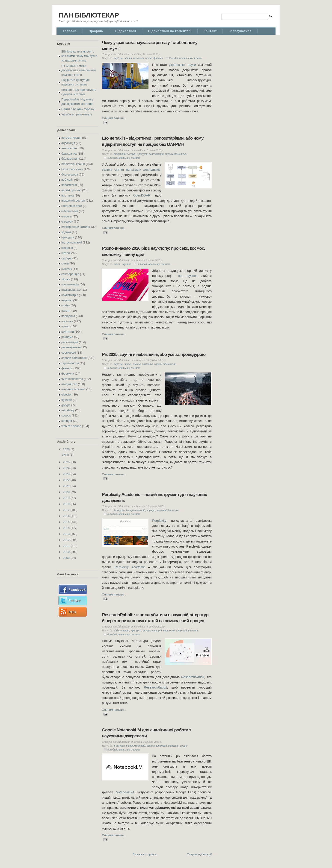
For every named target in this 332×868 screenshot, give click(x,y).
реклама (67, 337)
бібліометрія (70, 159)
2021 (67, 486)
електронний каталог (76, 227)
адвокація (68, 143)
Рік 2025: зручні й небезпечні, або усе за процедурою (154, 354)
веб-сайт (67, 180)
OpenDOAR (142, 195)
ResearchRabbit (155, 687)
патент (66, 311)
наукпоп (67, 300)
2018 (67, 504)
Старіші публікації (199, 854)
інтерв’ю (67, 248)
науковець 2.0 (71, 290)
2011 (67, 546)
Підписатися (126, 31)
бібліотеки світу (72, 169)
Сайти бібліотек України (78, 109)
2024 (67, 468)
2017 (67, 510)
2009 (67, 558)
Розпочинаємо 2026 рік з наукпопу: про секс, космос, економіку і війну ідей (153, 251)
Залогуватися (240, 31)
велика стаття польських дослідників (131, 170)
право (65, 326)
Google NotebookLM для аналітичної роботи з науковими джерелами (147, 733)
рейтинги (68, 332)
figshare (67, 400)
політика (67, 321)
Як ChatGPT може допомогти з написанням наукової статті (79, 70)
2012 (67, 540)
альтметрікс (70, 148)
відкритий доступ (73, 201)
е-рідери (67, 221)
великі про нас (71, 190)
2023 (67, 474)
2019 (67, 498)
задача (66, 232)
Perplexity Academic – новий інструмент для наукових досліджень (154, 498)
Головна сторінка (144, 854)
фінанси (67, 368)
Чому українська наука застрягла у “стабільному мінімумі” (150, 46)
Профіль (96, 31)
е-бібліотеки (70, 211)
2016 (67, 516)
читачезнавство (72, 379)
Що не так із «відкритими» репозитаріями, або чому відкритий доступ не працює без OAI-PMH (153, 141)
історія (66, 253)
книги (65, 263)
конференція (70, 274)
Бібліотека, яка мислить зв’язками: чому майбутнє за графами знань (79, 56)
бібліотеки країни (73, 164)
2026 (67, 449)
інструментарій (72, 242)
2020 (67, 492)
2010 (67, 552)
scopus (66, 415)
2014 (67, 528)
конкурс (67, 269)
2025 (67, 462)
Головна (70, 31)
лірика (66, 279)
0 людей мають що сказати (186, 58)
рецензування (71, 347)
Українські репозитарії (77, 114)
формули (68, 374)
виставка (68, 195)
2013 (67, 534)
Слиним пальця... (114, 118)
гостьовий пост (72, 206)
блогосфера (70, 174)
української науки (182, 65)
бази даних (69, 154)
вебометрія (69, 185)
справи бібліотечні (74, 358)
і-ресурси (68, 237)
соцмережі (69, 353)
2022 (67, 480)
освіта (66, 305)
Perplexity (159, 521)
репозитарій (70, 342)
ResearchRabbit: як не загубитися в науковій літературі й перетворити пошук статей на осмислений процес (156, 618)
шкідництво (69, 384)
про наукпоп (188, 276)
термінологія (70, 363)
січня (66, 455)
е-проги (67, 216)
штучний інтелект (73, 389)
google (66, 405)
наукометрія (70, 295)
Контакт (210, 31)
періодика (68, 316)
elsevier (67, 394)
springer (67, 421)
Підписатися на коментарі (170, 31)
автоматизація (71, 138)
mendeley (68, 410)
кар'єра (66, 258)
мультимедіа (70, 284)
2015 (67, 522)
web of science (71, 426)
